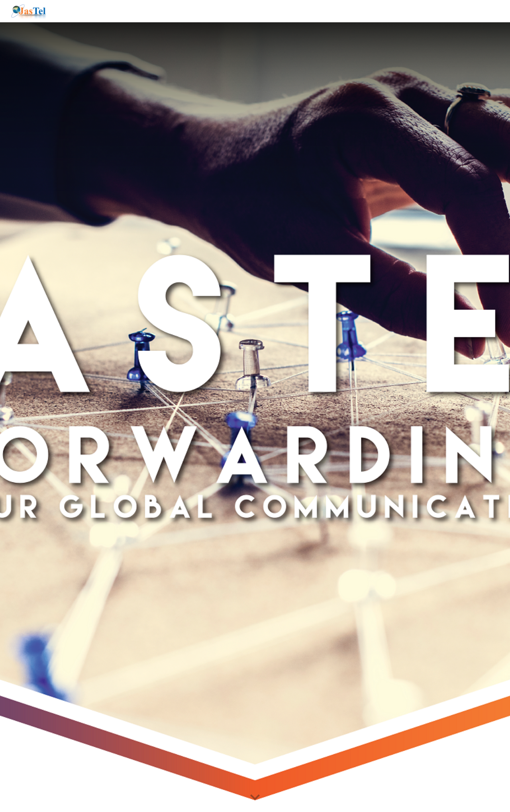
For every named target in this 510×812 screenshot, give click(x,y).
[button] (255, 798)
